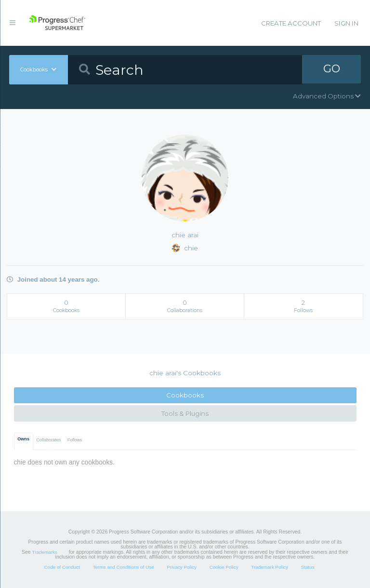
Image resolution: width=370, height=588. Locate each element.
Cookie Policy (224, 567)
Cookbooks (185, 395)
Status (308, 567)
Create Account (291, 23)
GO (331, 69)
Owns (23, 439)
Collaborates (48, 440)
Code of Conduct (62, 567)
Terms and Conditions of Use (123, 567)
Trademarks (45, 552)
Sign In (346, 23)
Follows (75, 440)
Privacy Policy (182, 567)
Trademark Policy (270, 567)
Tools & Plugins (185, 413)
